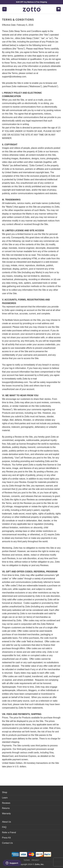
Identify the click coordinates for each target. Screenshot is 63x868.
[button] (4, 9)
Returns (6, 808)
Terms (27, 860)
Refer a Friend (9, 832)
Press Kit (6, 838)
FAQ (4, 827)
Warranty (6, 813)
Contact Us (7, 843)
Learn (5, 798)
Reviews (6, 803)
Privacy (36, 860)
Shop (5, 792)
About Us (7, 822)
